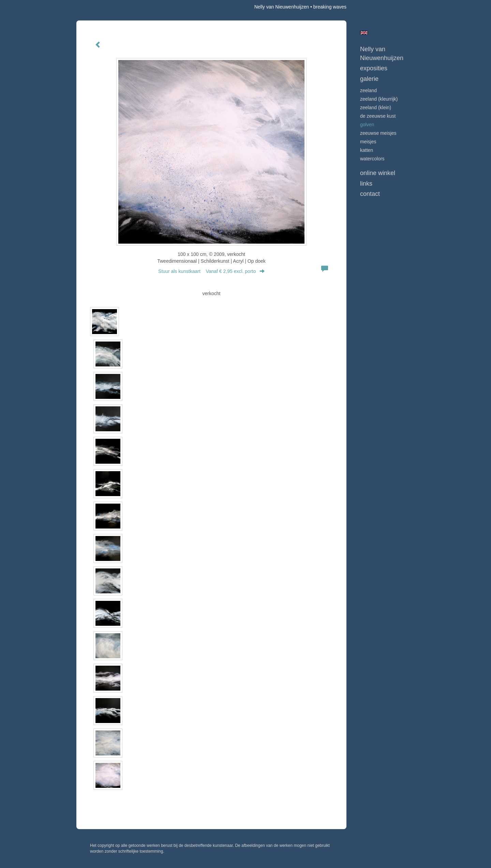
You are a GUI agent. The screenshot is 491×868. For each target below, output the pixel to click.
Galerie (369, 79)
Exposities (374, 68)
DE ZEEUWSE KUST (378, 116)
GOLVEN (367, 125)
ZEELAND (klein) (376, 107)
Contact (370, 194)
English (364, 33)
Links (366, 184)
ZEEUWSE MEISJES (378, 133)
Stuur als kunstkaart (211, 271)
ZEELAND (368, 90)
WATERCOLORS (372, 159)
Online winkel (378, 173)
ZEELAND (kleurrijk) (379, 99)
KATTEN (367, 150)
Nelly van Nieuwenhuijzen (282, 7)
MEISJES (368, 142)
